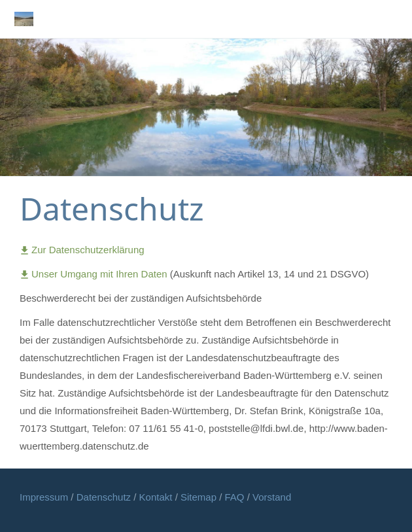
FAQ (235, 497)
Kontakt (157, 497)
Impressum (45, 497)
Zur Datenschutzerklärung (82, 250)
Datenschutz (105, 497)
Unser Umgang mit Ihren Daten (95, 274)
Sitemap (200, 497)
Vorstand (272, 497)
